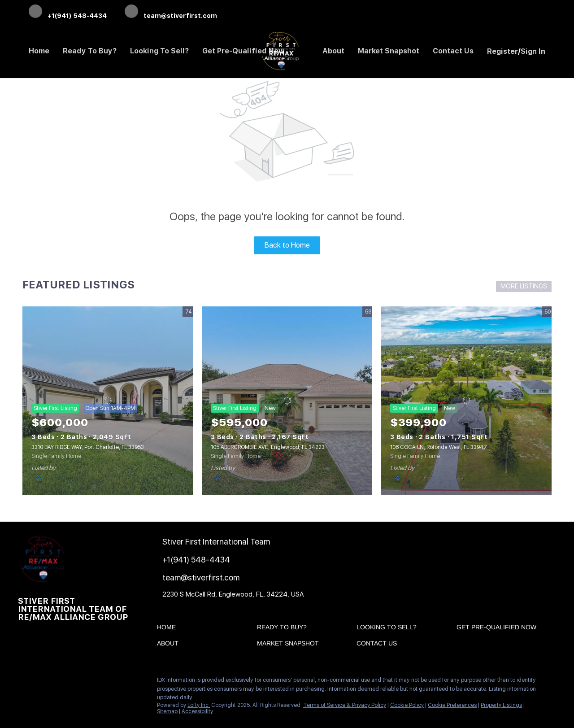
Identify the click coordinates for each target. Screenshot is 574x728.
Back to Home (287, 245)
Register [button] (502, 51)
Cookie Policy (407, 705)
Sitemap (167, 711)
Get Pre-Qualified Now (244, 51)
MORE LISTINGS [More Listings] (524, 286)
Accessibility (197, 711)
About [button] (333, 51)
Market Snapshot (389, 51)
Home (39, 51)
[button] (169, 629)
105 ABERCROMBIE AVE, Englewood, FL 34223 (268, 447)
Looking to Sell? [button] (159, 51)
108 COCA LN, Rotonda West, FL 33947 (439, 447)
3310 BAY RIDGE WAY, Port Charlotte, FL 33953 (88, 447)
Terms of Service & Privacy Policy (345, 705)
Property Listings (501, 705)
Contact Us (453, 51)
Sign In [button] (533, 51)
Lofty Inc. (199, 705)
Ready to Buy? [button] (90, 51)
